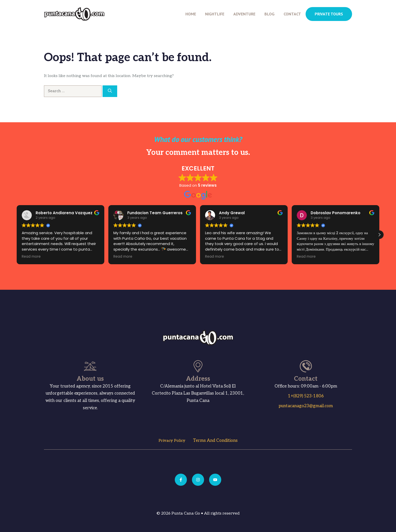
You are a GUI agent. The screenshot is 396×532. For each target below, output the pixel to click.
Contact (292, 14)
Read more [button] (24, 257)
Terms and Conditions (215, 441)
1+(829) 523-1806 (306, 396)
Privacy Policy (172, 441)
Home (191, 14)
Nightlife (215, 14)
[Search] (110, 91)
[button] (379, 235)
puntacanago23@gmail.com (306, 406)
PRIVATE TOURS (329, 14)
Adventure (244, 14)
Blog (269, 14)
